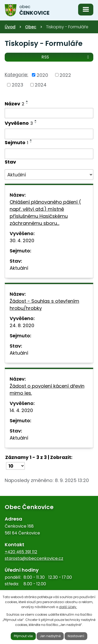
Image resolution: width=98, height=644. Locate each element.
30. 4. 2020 (22, 240)
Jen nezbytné (50, 636)
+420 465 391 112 (21, 552)
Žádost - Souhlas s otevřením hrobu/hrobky (44, 305)
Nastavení (76, 636)
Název (15, 104)
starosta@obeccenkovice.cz (34, 558)
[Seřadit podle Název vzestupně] (27, 101)
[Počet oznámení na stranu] (15, 466)
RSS (66, 57)
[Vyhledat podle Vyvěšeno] (49, 134)
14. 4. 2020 (21, 410)
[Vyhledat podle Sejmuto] (49, 154)
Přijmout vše (23, 636)
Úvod (10, 27)
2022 (65, 75)
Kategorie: (16, 75)
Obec (31, 27)
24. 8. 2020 (22, 325)
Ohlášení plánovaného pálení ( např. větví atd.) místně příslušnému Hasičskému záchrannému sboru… (45, 213)
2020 (42, 75)
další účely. (68, 607)
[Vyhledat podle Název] (49, 113)
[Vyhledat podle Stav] (49, 175)
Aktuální (19, 268)
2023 (18, 85)
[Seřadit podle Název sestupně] (27, 103)
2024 (41, 85)
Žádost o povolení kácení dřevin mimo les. (47, 389)
